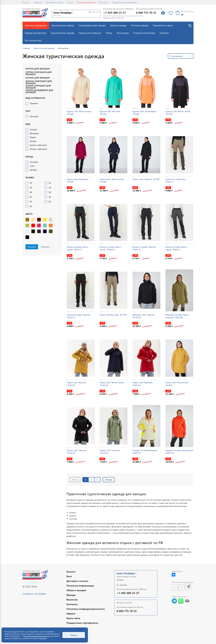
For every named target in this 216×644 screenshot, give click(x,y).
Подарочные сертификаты (124, 2)
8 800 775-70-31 (146, 13)
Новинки (38, 2)
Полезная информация (80, 586)
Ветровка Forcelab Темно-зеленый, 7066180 (178, 316)
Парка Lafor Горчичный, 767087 (177, 384)
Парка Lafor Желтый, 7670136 (77, 384)
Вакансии (72, 599)
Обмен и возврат (76, 590)
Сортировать (177, 56)
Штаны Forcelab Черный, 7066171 (144, 248)
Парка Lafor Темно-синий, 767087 (112, 181)
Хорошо (74, 635)
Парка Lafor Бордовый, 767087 (78, 181)
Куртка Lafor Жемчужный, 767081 (79, 113)
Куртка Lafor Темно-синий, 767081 (178, 113)
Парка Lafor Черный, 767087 (146, 179)
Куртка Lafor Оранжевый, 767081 (145, 113)
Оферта (71, 613)
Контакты (103, 2)
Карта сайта (73, 618)
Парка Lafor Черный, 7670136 (77, 452)
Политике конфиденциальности (37, 636)
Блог (69, 576)
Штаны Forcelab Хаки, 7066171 (176, 181)
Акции (70, 2)
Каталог (26, 2)
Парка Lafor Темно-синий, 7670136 (112, 384)
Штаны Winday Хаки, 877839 (113, 315)
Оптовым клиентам (86, 2)
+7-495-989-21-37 (115, 13)
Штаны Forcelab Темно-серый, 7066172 (78, 248)
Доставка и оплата (54, 2)
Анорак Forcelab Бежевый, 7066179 (145, 452)
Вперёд (109, 480)
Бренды (71, 595)
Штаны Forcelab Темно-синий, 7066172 (111, 248)
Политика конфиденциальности (86, 609)
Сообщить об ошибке (34, 594)
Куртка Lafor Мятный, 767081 (110, 113)
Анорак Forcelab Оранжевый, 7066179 (179, 452)
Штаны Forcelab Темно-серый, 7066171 (176, 248)
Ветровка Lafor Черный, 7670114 (144, 316)
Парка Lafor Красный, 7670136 (143, 384)
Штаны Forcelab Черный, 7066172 (78, 316)
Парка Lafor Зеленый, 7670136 (110, 452)
